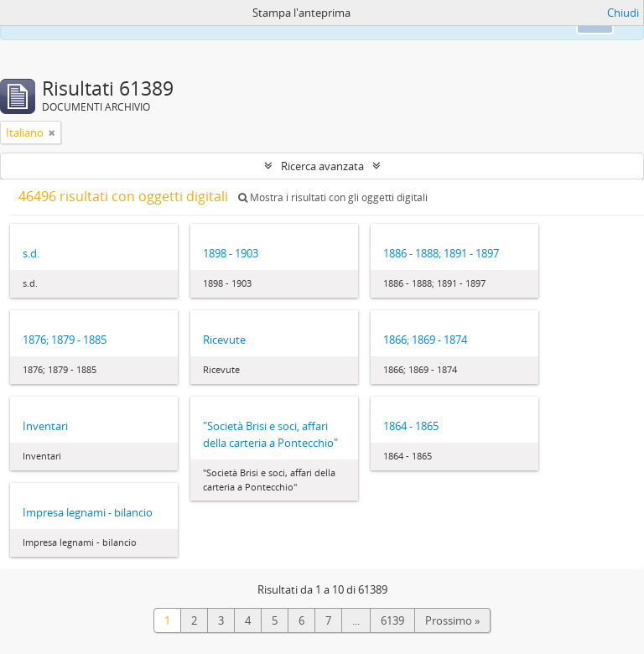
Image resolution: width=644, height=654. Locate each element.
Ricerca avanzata (322, 166)
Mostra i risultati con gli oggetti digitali (333, 197)
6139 (392, 620)
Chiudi (623, 13)
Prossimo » (452, 620)
